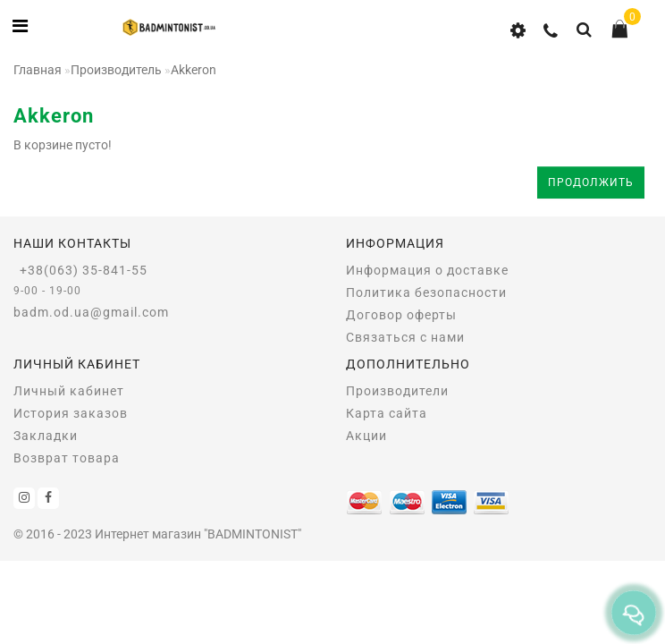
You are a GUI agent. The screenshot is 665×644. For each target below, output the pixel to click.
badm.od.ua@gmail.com (91, 312)
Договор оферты (401, 315)
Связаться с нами (405, 337)
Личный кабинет (69, 391)
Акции (366, 436)
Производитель (116, 70)
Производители (397, 391)
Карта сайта (387, 413)
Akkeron (194, 70)
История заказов (71, 413)
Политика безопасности (426, 292)
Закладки (46, 436)
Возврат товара (67, 458)
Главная (38, 70)
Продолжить (591, 182)
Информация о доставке (427, 270)
